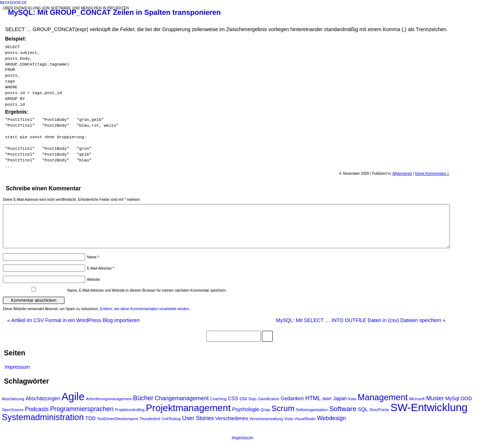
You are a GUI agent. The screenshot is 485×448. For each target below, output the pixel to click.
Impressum (17, 367)
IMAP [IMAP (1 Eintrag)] (327, 399)
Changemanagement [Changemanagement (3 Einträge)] (182, 398)
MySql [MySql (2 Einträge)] (452, 398)
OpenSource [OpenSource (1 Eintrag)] (13, 410)
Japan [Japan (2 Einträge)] (340, 398)
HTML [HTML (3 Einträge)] (313, 398)
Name (93, 257)
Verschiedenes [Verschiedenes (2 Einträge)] (232, 418)
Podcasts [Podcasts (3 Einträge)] (37, 409)
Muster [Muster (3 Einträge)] (435, 398)
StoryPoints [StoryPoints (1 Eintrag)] (379, 410)
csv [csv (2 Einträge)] (243, 398)
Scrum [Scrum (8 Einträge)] (283, 408)
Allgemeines (402, 174)
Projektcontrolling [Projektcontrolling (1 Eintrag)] (130, 410)
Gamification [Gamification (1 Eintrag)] (269, 399)
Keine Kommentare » (432, 174)
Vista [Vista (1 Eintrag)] (289, 419)
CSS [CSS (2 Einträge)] (233, 398)
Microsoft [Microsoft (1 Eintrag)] (417, 399)
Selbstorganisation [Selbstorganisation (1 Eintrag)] (312, 410)
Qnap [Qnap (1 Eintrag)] (265, 410)
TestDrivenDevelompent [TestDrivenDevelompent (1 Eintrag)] (118, 419)
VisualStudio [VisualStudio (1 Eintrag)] (305, 419)
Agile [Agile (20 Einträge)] (73, 397)
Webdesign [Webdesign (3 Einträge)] (331, 418)
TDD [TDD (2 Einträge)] (90, 418)
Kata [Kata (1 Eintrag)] (352, 399)
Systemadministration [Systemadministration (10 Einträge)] (43, 417)
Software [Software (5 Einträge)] (343, 409)
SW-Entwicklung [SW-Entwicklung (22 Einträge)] (429, 407)
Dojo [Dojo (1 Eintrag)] (252, 399)
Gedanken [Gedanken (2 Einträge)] (292, 398)
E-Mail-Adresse (101, 268)
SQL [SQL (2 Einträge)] (363, 409)
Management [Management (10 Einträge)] (382, 397)
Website (93, 280)
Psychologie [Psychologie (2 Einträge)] (246, 409)
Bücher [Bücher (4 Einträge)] (143, 398)
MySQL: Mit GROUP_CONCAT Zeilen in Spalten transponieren (114, 12)
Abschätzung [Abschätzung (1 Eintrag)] (13, 399)
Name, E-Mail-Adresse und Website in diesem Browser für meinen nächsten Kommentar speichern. (147, 290)
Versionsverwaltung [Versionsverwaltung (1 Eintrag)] (266, 419)
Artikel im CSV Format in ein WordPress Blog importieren (73, 320)
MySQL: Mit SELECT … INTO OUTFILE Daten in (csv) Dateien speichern (361, 320)
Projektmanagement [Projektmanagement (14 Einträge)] (188, 408)
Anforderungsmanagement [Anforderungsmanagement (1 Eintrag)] (109, 399)
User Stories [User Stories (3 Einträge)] (198, 418)
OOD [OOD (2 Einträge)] (466, 398)
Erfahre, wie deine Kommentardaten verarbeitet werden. (145, 309)
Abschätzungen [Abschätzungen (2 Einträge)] (43, 398)
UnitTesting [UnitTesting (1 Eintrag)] (171, 419)
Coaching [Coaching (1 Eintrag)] (218, 399)
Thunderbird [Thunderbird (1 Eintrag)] (150, 419)
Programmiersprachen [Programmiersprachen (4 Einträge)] (82, 409)
